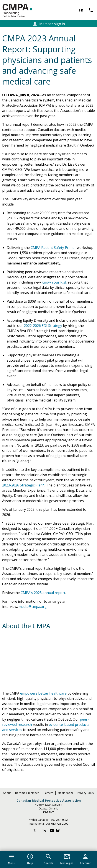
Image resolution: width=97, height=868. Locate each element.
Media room (65, 793)
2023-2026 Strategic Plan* (23, 485)
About (7, 793)
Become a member (27, 793)
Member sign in (49, 24)
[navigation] (48, 860)
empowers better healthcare (43, 693)
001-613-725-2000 (57, 824)
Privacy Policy (86, 793)
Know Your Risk (54, 282)
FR (81, 10)
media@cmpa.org (33, 607)
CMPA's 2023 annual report (43, 593)
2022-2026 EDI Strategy (43, 326)
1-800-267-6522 (58, 820)
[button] (12, 858)
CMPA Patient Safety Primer (53, 248)
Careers (48, 793)
